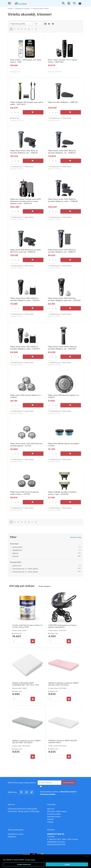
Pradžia (10, 9)
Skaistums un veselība (23, 9)
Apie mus (51, 809)
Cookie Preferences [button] (24, 864)
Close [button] (87, 856)
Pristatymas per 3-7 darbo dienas (25, 574)
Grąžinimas (12, 837)
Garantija (50, 819)
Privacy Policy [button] (30, 860)
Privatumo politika (54, 814)
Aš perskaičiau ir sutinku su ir (59, 793)
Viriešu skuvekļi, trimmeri (41, 9)
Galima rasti (17, 571)
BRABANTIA (17, 556)
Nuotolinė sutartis (54, 817)
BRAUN (15, 559)
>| (36, 29)
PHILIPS (16, 562)
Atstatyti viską (76, 543)
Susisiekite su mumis (16, 834)
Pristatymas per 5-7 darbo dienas (25, 577)
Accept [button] (67, 864)
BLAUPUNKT (18, 553)
